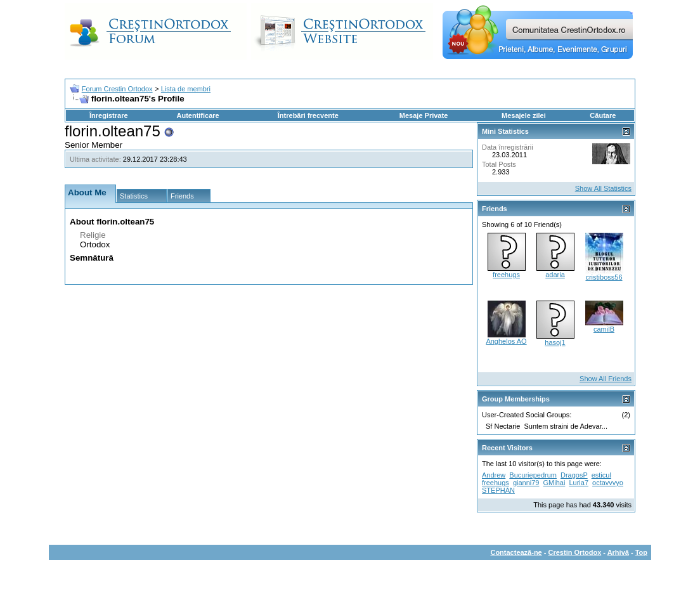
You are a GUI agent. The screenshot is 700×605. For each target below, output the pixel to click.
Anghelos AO (506, 341)
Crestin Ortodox (575, 552)
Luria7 (579, 483)
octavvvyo (608, 483)
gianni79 (526, 483)
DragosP (574, 475)
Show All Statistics (603, 188)
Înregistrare (109, 115)
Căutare (603, 115)
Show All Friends (606, 379)
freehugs (506, 275)
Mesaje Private (424, 115)
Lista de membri (186, 89)
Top (641, 552)
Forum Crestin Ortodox (117, 89)
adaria (555, 275)
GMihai (554, 483)
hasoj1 (555, 342)
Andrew (494, 475)
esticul (601, 475)
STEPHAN (498, 490)
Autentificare (198, 115)
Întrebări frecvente (308, 115)
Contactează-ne (516, 552)
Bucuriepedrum (533, 475)
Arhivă (618, 552)
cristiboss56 (604, 277)
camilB (604, 329)
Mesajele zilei (524, 115)
